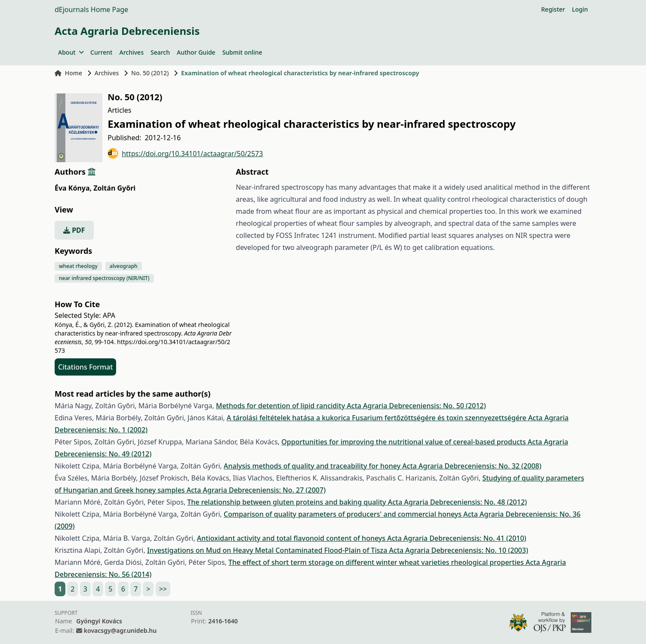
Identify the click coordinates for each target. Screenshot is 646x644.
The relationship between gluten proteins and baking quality (287, 502)
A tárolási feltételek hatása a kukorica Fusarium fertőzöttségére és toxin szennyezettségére (377, 418)
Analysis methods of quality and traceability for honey (313, 466)
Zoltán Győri (114, 188)
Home (68, 73)
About (71, 52)
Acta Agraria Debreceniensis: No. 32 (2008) (472, 466)
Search (160, 52)
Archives (131, 52)
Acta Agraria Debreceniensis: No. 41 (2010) (457, 538)
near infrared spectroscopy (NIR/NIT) (104, 278)
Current (101, 52)
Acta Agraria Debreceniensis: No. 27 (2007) (256, 490)
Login (580, 9)
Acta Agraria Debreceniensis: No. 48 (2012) (457, 502)
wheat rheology (78, 266)
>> (163, 589)
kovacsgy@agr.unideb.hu (120, 630)
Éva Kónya (73, 188)
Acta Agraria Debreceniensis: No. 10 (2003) (459, 550)
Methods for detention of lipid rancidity (281, 406)
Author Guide (196, 52)
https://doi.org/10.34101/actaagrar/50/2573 (185, 153)
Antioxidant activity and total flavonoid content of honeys (292, 538)
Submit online (242, 52)
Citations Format (85, 367)
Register (553, 9)
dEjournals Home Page (91, 9)
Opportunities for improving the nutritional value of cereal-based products (405, 442)
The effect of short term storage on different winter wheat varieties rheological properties (377, 562)
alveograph (124, 266)
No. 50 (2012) (150, 73)
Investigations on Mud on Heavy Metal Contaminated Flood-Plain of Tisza (268, 550)
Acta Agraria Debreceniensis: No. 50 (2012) (416, 406)
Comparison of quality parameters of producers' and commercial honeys (343, 514)
